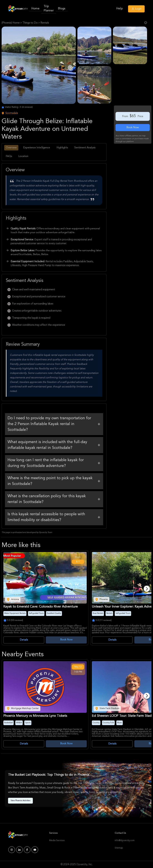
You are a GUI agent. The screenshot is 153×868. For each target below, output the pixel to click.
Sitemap (119, 848)
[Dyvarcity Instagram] (12, 850)
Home (35, 9)
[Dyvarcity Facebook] (27, 850)
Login (136, 9)
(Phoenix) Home (11, 23)
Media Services (57, 840)
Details (24, 640)
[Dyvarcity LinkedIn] (19, 850)
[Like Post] (146, 23)
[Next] (147, 589)
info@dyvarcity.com (123, 840)
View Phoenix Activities (20, 801)
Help (120, 9)
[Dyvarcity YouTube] (35, 850)
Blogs (62, 9)
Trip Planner (49, 8)
